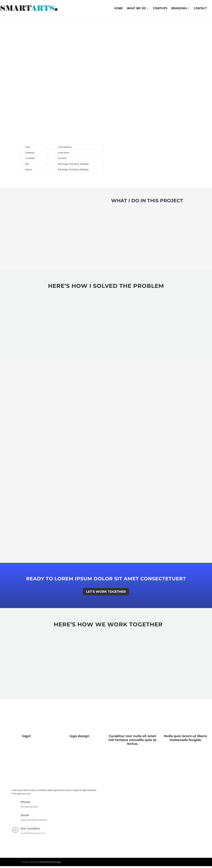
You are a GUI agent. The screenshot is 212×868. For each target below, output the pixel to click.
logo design (79, 736)
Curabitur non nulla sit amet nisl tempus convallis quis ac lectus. (133, 740)
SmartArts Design (50, 862)
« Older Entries (6, 747)
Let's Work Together (106, 592)
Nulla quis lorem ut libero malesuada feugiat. (185, 738)
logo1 (26, 736)
